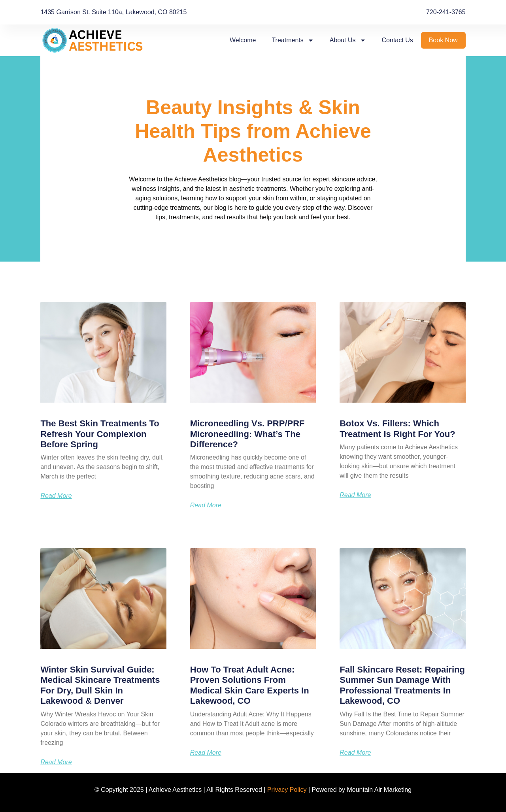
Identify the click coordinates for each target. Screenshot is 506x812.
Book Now (443, 40)
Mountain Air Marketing (379, 790)
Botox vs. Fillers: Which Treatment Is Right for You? (397, 429)
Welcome (243, 40)
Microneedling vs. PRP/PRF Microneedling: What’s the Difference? (247, 434)
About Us (348, 40)
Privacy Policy (287, 790)
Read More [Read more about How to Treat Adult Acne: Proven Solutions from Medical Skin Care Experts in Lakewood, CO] (206, 753)
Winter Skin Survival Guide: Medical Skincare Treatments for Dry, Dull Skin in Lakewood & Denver (100, 685)
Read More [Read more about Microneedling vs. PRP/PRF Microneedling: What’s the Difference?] (206, 505)
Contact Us (397, 40)
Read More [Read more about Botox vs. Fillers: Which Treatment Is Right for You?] (355, 495)
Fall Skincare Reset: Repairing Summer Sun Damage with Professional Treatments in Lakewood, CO (402, 685)
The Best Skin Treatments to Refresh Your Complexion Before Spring (100, 434)
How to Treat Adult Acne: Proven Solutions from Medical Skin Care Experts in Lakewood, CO (250, 685)
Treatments (293, 40)
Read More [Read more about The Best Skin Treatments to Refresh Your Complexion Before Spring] (56, 496)
